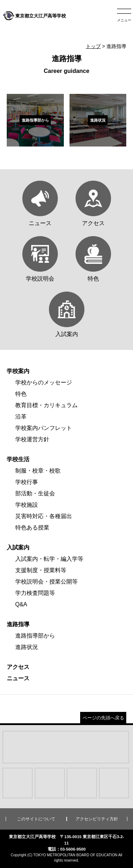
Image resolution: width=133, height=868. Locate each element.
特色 (21, 394)
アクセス (18, 667)
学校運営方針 (32, 439)
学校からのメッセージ (44, 382)
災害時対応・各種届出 (44, 516)
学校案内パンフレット (44, 428)
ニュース (18, 678)
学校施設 (27, 505)
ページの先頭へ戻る (103, 718)
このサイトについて (36, 819)
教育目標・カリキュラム (46, 405)
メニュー (124, 20)
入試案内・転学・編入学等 (49, 559)
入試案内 (18, 547)
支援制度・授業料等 (41, 570)
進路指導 (18, 624)
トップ (93, 46)
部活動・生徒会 (35, 493)
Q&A (21, 604)
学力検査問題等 (35, 593)
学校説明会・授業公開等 (46, 582)
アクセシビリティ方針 (97, 819)
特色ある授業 (32, 528)
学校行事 (27, 482)
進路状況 (27, 647)
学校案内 (18, 371)
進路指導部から (35, 636)
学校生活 (18, 459)
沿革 (21, 417)
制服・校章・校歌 (38, 471)
